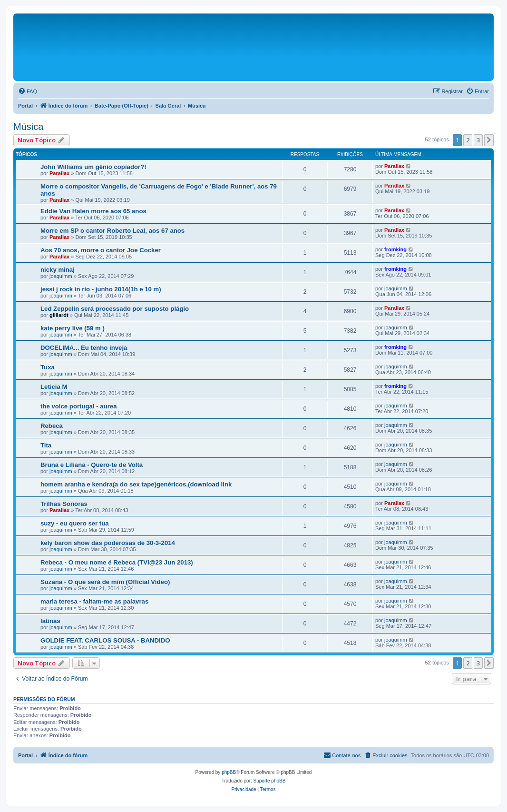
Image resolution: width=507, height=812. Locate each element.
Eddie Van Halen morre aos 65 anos (93, 211)
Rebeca (52, 426)
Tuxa (48, 367)
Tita (46, 445)
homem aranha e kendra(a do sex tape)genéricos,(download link (136, 484)
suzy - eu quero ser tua (75, 523)
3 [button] (478, 140)
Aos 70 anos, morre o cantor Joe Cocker (101, 250)
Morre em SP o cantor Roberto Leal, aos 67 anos (112, 231)
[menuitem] (28, 91)
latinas (50, 621)
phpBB (229, 772)
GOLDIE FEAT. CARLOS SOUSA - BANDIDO (105, 640)
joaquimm (61, 276)
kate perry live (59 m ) (73, 328)
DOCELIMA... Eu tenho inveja (84, 348)
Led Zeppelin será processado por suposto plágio (115, 309)
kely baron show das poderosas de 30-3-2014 (108, 543)
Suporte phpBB (270, 781)
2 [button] (468, 140)
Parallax (59, 173)
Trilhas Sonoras (64, 504)
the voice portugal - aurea (79, 406)
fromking (395, 249)
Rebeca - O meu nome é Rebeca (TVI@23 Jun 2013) (117, 562)
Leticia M (54, 387)
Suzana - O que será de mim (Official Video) (105, 582)
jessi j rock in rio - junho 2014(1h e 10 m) (101, 289)
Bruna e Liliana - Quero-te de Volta (92, 465)
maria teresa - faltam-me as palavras (94, 601)
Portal (25, 106)
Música (28, 127)
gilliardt (59, 315)
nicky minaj (58, 270)
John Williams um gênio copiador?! (93, 167)
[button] (489, 140)
